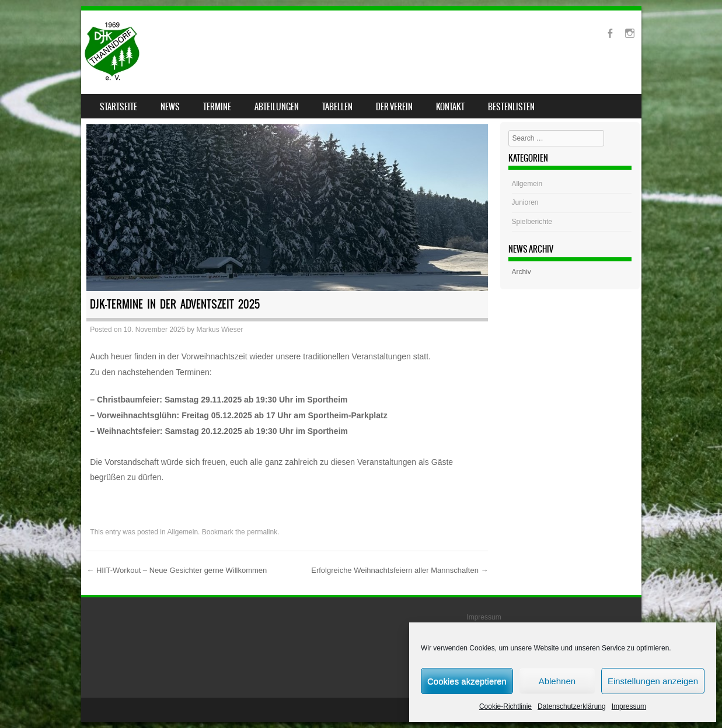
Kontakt (450, 107)
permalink (262, 532)
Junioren (525, 202)
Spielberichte (532, 222)
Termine (217, 107)
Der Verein (394, 107)
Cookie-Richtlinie (505, 706)
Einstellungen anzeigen (653, 681)
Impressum (629, 706)
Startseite (118, 107)
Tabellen (337, 107)
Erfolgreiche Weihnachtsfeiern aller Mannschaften (400, 570)
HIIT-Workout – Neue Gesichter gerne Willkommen (177, 570)
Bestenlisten (511, 107)
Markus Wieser (219, 330)
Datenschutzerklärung (572, 706)
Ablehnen (557, 681)
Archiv (522, 272)
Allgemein (182, 532)
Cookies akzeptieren (467, 681)
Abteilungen (277, 107)
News (170, 107)
